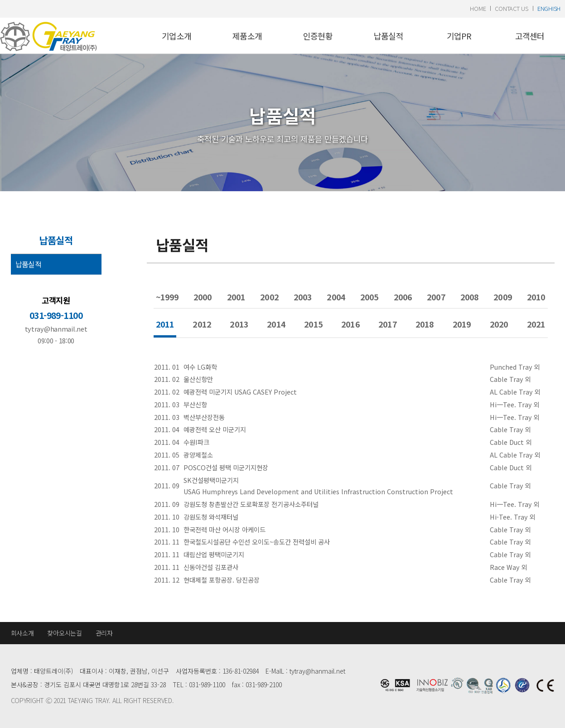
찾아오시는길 (64, 633)
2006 (403, 297)
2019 (462, 324)
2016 (350, 324)
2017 (387, 324)
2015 (313, 324)
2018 (425, 324)
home (478, 8)
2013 (239, 324)
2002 (269, 297)
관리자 (104, 633)
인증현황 (318, 36)
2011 (165, 324)
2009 (502, 297)
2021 (536, 324)
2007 (436, 297)
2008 (469, 297)
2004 (336, 297)
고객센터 (530, 36)
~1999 (167, 297)
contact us (511, 8)
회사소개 (22, 633)
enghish (549, 8)
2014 (276, 324)
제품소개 (247, 36)
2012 (202, 324)
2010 (536, 297)
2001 (236, 297)
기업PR (459, 36)
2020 (499, 324)
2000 (203, 297)
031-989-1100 (56, 315)
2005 (369, 297)
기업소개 (176, 36)
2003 (303, 297)
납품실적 (389, 36)
